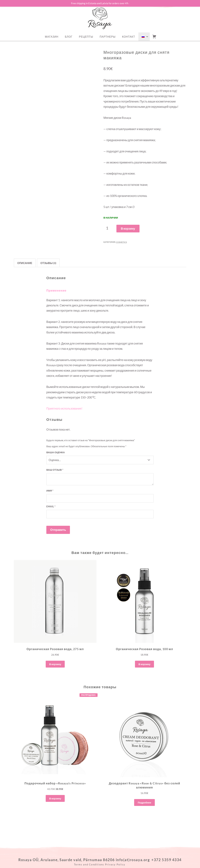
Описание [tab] (25, 263)
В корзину (128, 228)
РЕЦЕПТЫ (86, 37)
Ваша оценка (56, 452)
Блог (69, 37)
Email (51, 506)
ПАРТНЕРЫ (108, 37)
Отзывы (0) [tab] (48, 263)
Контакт (129, 37)
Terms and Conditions (89, 864)
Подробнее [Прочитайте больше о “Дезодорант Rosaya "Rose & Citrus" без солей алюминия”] (144, 802)
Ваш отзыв (55, 470)
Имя (50, 491)
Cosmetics (121, 242)
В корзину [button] (55, 664)
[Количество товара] (108, 228)
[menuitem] (144, 37)
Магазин (52, 37)
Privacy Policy (116, 864)
